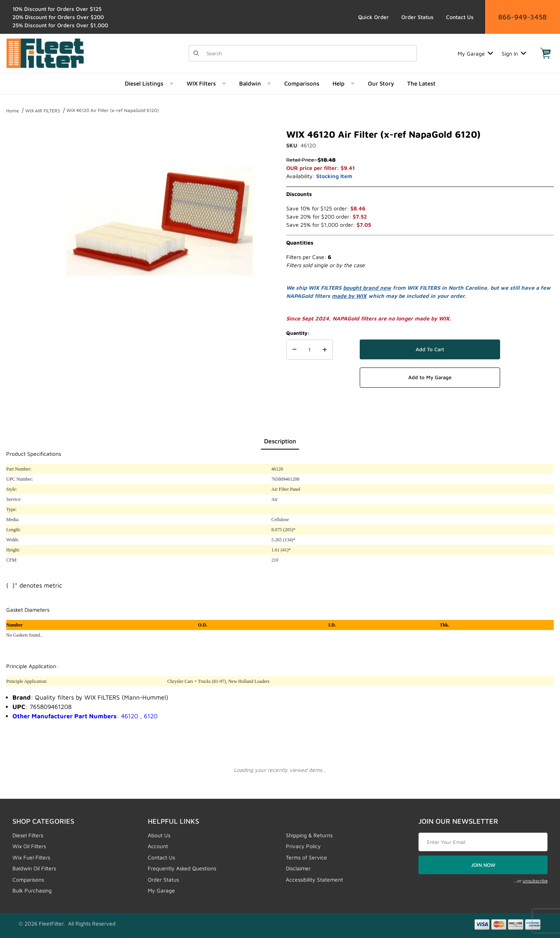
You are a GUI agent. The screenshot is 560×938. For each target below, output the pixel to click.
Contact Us (460, 17)
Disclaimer (298, 868)
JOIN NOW (483, 865)
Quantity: (298, 333)
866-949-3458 (522, 17)
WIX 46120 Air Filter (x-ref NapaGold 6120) (113, 110)
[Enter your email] (483, 842)
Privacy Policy (303, 846)
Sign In (514, 53)
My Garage (475, 53)
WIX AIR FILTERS (43, 111)
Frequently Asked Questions (182, 868)
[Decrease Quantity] (294, 350)
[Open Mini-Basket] (546, 53)
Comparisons (28, 879)
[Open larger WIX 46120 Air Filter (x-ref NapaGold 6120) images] (159, 222)
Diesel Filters (28, 835)
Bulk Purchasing (32, 890)
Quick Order (374, 17)
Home (13, 111)
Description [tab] (280, 441)
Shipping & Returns (309, 835)
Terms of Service (306, 857)
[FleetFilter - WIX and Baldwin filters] (45, 53)
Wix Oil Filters (29, 846)
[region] (22, 219)
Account (158, 846)
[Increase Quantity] (325, 350)
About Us (159, 835)
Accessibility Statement (314, 879)
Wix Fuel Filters (31, 857)
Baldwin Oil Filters (34, 868)
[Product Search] (309, 53)
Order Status (417, 17)
